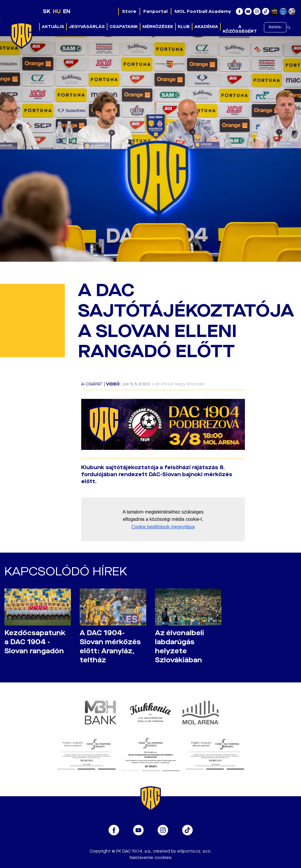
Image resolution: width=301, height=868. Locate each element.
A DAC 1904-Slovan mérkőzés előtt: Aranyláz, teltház (110, 647)
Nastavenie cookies (150, 858)
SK (47, 11)
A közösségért (240, 29)
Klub (184, 27)
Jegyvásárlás (87, 27)
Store (129, 11)
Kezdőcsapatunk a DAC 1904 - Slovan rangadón (35, 642)
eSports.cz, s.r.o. (194, 851)
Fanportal (155, 11)
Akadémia (206, 27)
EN (67, 11)
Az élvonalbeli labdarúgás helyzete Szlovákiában (180, 647)
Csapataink (124, 27)
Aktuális (53, 27)
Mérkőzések (158, 27)
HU (57, 11)
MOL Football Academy (203, 11)
